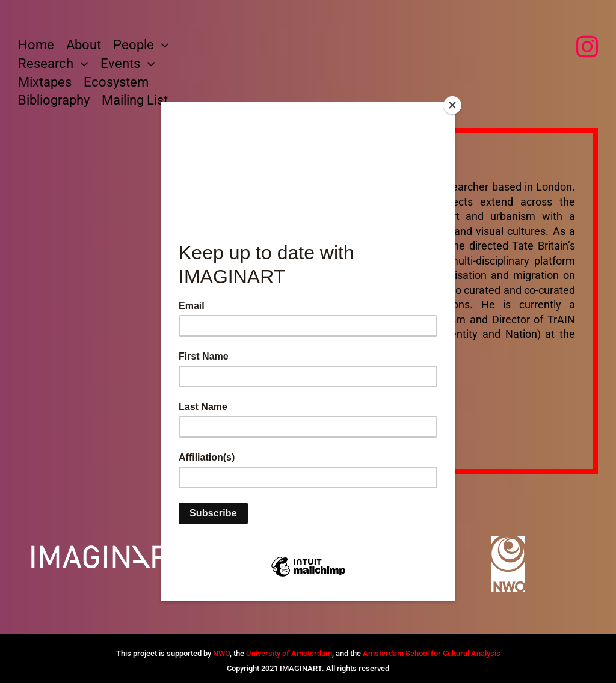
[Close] (452, 105)
